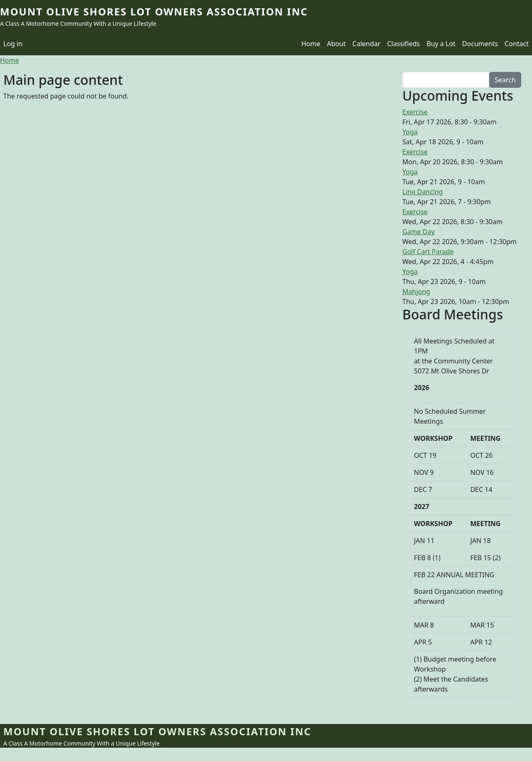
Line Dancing (423, 192)
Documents (480, 44)
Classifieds (403, 44)
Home (311, 44)
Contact (517, 44)
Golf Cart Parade (428, 252)
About (336, 44)
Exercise (415, 112)
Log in (13, 44)
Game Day (419, 232)
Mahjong (416, 292)
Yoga (410, 132)
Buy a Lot (441, 44)
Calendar (367, 44)
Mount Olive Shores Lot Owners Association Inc (154, 11)
